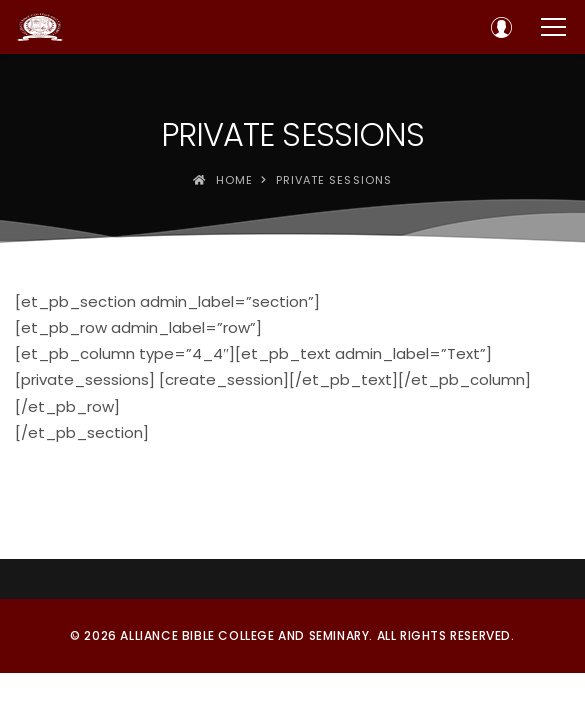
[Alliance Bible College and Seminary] (40, 27)
